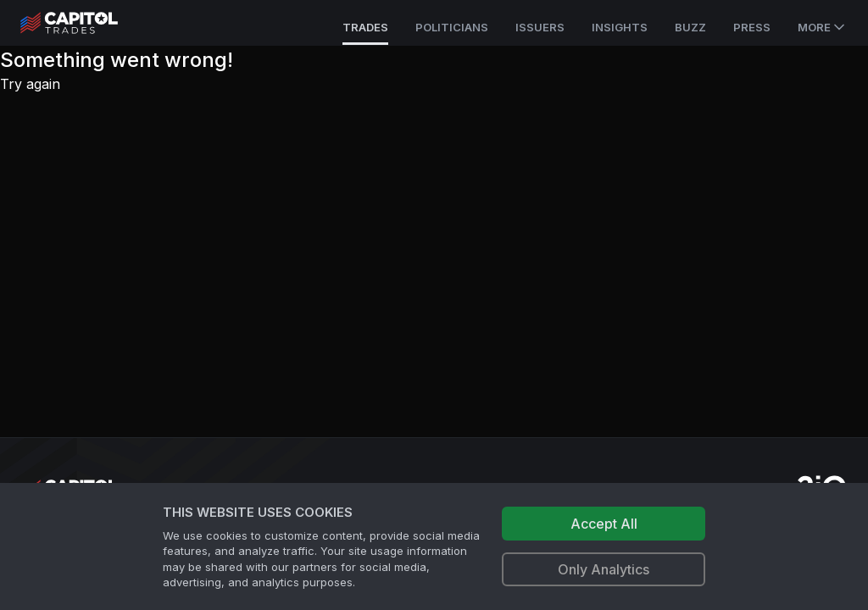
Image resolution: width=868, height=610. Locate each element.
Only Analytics (604, 569)
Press (752, 27)
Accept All (604, 524)
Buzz (690, 27)
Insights (620, 27)
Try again (30, 84)
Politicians (452, 27)
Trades (365, 27)
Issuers (540, 27)
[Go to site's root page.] (88, 23)
